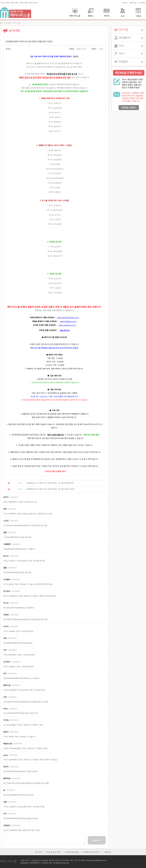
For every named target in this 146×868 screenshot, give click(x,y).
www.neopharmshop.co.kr (68, 317)
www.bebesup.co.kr (68, 321)
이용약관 (107, 852)
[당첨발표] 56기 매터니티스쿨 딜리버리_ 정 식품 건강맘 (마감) (50, 489)
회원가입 (133, 3)
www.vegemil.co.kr (67, 325)
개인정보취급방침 (72, 852)
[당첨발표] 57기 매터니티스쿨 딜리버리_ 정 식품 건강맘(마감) (50, 483)
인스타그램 (5, 3)
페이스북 (14, 3)
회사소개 (39, 852)
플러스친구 (34, 3)
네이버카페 (23, 3)
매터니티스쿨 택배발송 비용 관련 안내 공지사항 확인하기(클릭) (54, 348)
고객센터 (142, 3)
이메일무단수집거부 (91, 852)
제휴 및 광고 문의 (53, 852)
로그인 (124, 3)
